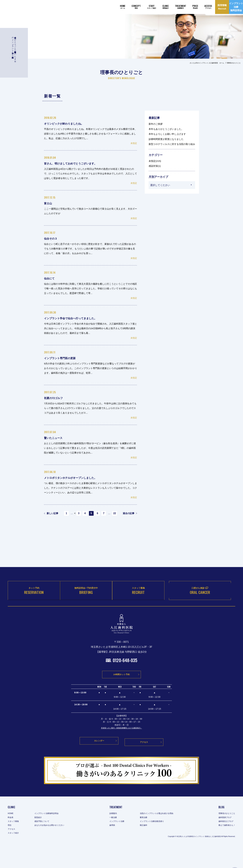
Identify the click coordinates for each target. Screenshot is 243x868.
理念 (10, 847)
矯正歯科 (145, 847)
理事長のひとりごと (225, 836)
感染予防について (45, 843)
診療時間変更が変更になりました (166, 139)
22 (117, 514)
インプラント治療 (116, 843)
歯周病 (111, 847)
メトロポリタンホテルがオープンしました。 (78, 478)
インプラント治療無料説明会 (50, 836)
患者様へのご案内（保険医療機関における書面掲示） (122, 753)
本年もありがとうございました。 (166, 129)
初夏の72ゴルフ (56, 398)
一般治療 (112, 839)
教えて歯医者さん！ (225, 847)
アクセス (12, 851)
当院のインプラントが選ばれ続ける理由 (160, 836)
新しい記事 (51, 514)
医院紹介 (41, 839)
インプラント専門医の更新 (64, 358)
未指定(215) (155, 161)
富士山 (49, 203)
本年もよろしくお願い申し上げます (167, 134)
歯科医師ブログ (223, 839)
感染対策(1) (155, 166)
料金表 (11, 839)
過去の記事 (130, 514)
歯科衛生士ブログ (224, 843)
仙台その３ (52, 238)
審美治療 (145, 839)
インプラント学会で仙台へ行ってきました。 (78, 318)
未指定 (134, 143)
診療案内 (112, 836)
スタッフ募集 (14, 843)
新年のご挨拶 (156, 124)
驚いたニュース (56, 438)
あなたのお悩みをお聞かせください (54, 847)
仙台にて (51, 278)
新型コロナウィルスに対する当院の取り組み (172, 144)
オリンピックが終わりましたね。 (69, 123)
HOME (11, 836)
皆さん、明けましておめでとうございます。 (78, 163)
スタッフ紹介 (14, 855)
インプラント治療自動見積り (154, 843)
